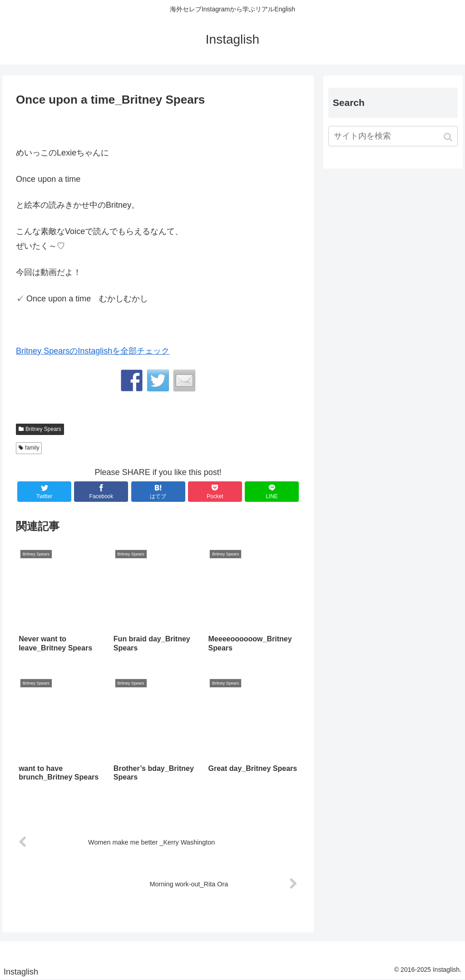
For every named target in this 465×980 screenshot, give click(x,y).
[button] (449, 137)
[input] (393, 136)
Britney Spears (43, 429)
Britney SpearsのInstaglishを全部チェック (93, 351)
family (32, 448)
